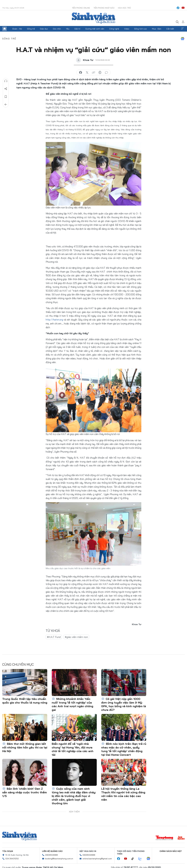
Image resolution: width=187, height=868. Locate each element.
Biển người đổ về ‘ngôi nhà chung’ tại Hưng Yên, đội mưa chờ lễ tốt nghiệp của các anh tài (73, 749)
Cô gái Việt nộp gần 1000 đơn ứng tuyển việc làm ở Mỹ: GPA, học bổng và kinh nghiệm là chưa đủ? (124, 704)
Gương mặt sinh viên (95, 29)
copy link (93, 73)
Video (127, 29)
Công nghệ (114, 29)
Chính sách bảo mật (171, 851)
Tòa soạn (8, 851)
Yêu (68, 29)
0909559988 (51, 855)
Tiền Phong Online (81, 8)
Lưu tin (6, 97)
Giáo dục (44, 29)
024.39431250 (12, 859)
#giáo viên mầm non (76, 637)
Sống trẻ (31, 29)
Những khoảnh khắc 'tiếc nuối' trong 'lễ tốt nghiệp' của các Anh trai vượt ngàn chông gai (72, 704)
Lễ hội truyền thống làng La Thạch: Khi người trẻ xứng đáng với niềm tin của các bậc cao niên (123, 794)
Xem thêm (183, 29)
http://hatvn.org (54, 320)
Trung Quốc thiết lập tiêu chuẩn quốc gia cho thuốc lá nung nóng (25, 701)
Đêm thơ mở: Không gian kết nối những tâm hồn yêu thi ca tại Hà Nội (25, 747)
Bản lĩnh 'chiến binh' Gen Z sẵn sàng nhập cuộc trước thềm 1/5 (25, 792)
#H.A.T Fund (54, 637)
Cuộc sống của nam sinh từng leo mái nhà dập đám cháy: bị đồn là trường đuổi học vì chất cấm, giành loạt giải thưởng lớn (74, 796)
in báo (100, 73)
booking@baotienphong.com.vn (59, 859)
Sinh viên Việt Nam (20, 836)
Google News (183, 39)
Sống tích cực (141, 29)
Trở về (6, 105)
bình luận (106, 73)
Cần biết (170, 29)
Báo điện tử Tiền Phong (93, 18)
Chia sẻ (6, 89)
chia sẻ (81, 73)
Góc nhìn (57, 29)
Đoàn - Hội (17, 29)
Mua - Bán (157, 29)
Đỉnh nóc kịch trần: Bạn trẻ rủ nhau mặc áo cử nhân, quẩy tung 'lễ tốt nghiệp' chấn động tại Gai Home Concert (124, 749)
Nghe (6, 81)
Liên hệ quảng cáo (52, 851)
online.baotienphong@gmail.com (97, 859)
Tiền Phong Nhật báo (104, 8)
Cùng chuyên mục (18, 664)
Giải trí (77, 29)
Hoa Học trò (124, 8)
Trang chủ (4, 29)
